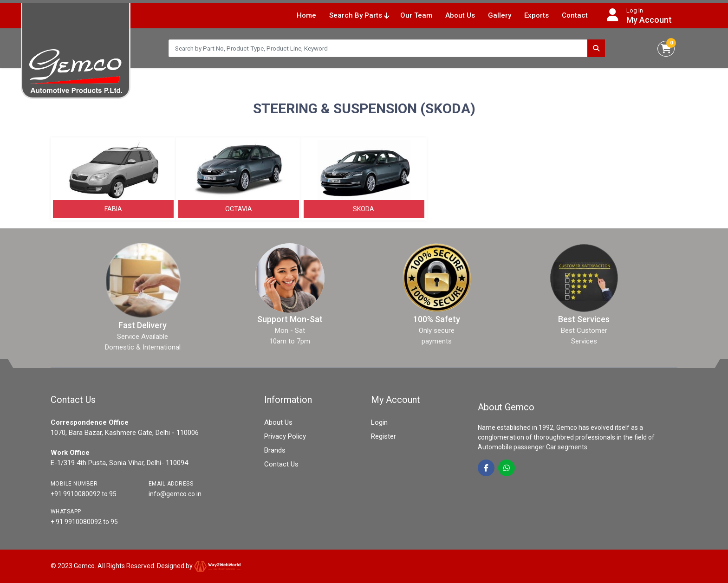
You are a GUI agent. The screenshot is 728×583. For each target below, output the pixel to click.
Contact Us (281, 464)
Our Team (416, 15)
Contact (575, 15)
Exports (536, 15)
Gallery (500, 15)
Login (379, 422)
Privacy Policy (285, 436)
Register (383, 436)
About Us (460, 15)
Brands (275, 450)
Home (306, 15)
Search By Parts (359, 15)
